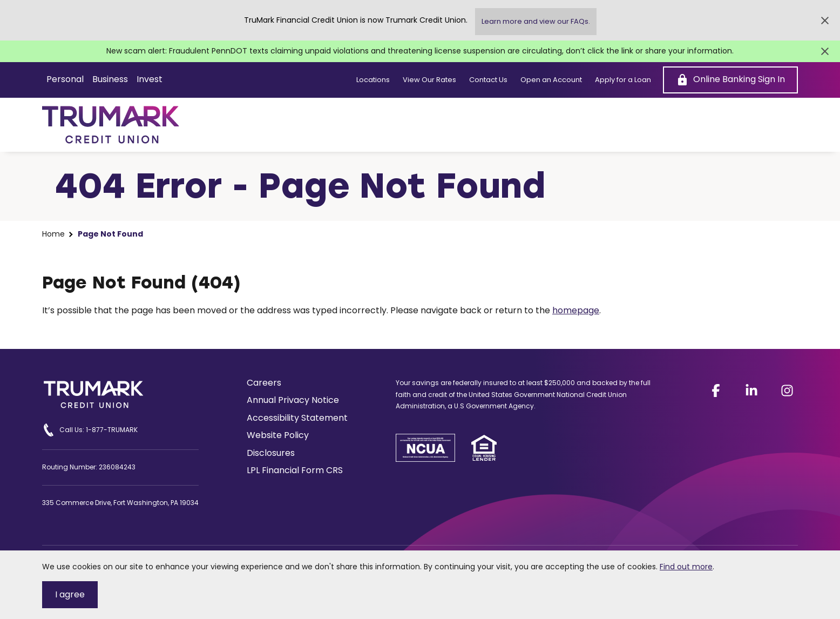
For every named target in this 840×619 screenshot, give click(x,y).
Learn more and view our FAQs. (536, 21)
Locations (373, 80)
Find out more (686, 567)
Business (110, 79)
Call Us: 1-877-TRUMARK (90, 430)
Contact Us (488, 80)
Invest (150, 79)
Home (53, 234)
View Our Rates (429, 80)
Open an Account (551, 80)
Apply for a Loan (623, 80)
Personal (65, 79)
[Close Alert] (825, 21)
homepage (576, 310)
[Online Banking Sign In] (730, 80)
